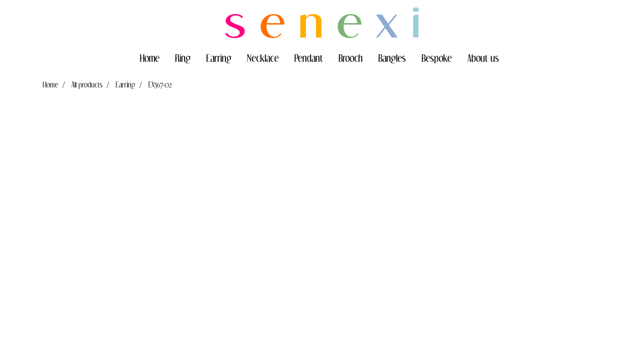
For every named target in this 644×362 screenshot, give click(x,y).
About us (483, 58)
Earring (219, 58)
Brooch (351, 58)
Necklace (263, 58)
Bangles (392, 58)
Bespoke (437, 58)
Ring (183, 58)
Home (150, 58)
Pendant (309, 58)
